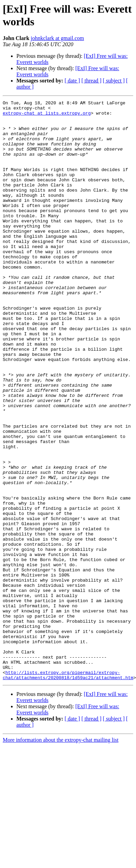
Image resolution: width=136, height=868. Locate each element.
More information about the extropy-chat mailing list (61, 856)
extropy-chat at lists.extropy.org (47, 116)
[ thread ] (91, 81)
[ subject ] (114, 81)
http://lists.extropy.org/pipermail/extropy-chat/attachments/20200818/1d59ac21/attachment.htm (68, 790)
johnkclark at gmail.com (57, 38)
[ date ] (72, 81)
